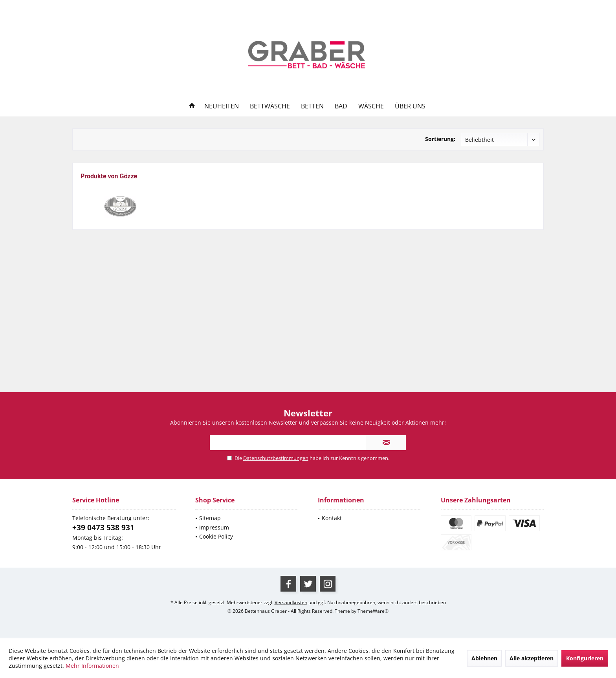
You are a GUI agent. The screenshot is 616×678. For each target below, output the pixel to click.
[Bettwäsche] (270, 106)
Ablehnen (484, 658)
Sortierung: (440, 139)
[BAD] (341, 106)
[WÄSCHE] (371, 106)
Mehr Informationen (92, 666)
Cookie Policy (216, 536)
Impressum (214, 527)
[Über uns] (410, 106)
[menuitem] (534, 7)
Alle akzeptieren (532, 658)
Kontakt (332, 518)
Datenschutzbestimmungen (276, 458)
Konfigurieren (585, 658)
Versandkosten (291, 602)
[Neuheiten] (222, 106)
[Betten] (312, 106)
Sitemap (210, 518)
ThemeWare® (373, 611)
